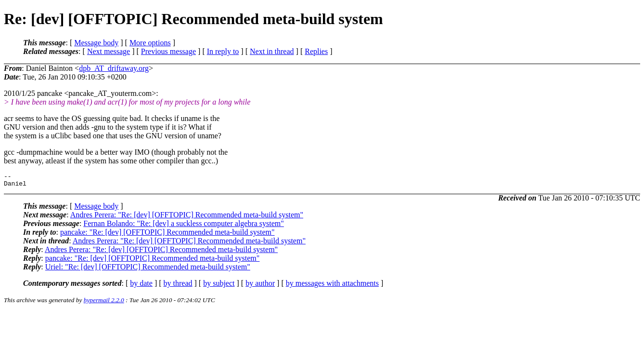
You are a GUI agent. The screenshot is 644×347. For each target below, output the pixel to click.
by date (141, 286)
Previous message (168, 51)
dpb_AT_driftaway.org (114, 68)
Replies (316, 51)
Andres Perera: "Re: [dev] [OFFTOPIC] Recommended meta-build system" (187, 218)
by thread (178, 286)
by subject (219, 286)
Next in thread (272, 51)
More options (150, 43)
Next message (109, 51)
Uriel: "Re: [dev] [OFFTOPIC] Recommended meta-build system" (148, 270)
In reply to (223, 51)
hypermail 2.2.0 (104, 303)
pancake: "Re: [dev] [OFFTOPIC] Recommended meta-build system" (167, 235)
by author (260, 286)
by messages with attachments (332, 286)
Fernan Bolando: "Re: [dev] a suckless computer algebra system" (184, 226)
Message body (96, 43)
